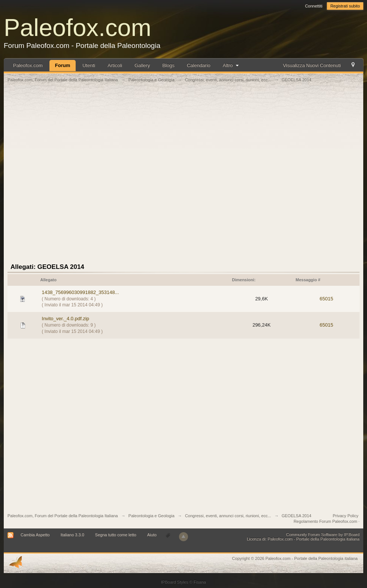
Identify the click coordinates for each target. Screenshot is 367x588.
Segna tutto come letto (116, 535)
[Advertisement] (88, 177)
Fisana (200, 582)
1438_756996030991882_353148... (81, 292)
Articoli (115, 65)
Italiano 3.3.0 (72, 535)
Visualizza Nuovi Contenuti (312, 65)
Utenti (89, 65)
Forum (63, 65)
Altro (232, 65)
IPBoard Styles (175, 582)
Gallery (142, 65)
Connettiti (313, 6)
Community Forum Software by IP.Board (323, 534)
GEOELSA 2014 (297, 516)
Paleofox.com (78, 28)
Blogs (168, 65)
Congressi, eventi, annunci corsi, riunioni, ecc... (228, 516)
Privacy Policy (346, 516)
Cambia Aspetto (35, 535)
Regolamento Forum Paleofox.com (325, 521)
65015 (327, 299)
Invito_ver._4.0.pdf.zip (66, 319)
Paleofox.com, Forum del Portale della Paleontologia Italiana (63, 516)
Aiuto (152, 535)
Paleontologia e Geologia (151, 516)
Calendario (199, 65)
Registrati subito (345, 6)
